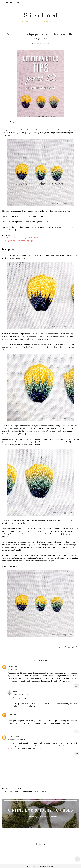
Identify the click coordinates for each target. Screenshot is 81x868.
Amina (16, 692)
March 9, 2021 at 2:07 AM (15, 717)
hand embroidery (14, 652)
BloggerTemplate (51, 866)
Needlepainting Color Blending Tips (18, 240)
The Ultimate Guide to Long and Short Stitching (23, 238)
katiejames (12, 666)
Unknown (12, 714)
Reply (76, 686)
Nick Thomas (13, 737)
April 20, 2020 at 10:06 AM (21, 694)
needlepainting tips (29, 652)
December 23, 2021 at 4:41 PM (17, 740)
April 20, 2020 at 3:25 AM (15, 669)
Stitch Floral (40, 15)
